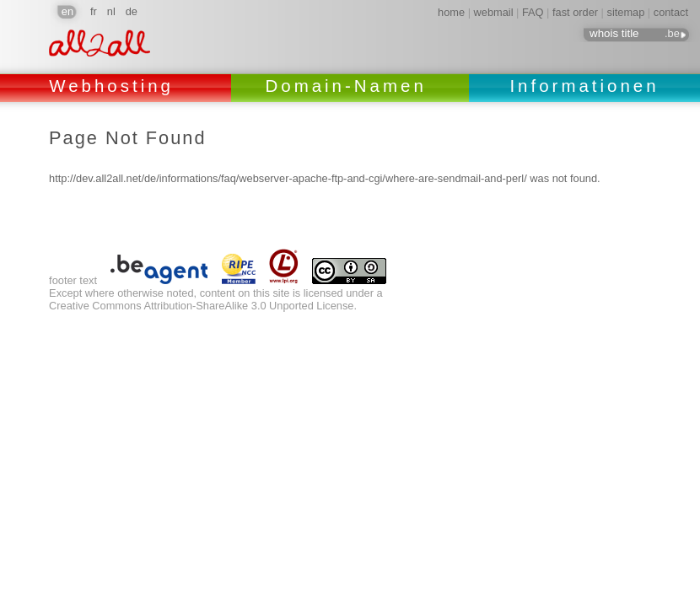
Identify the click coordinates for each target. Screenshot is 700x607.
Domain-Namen (350, 86)
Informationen (584, 86)
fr (94, 11)
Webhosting (115, 86)
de (132, 11)
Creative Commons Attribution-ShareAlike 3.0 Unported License (201, 306)
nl (111, 11)
